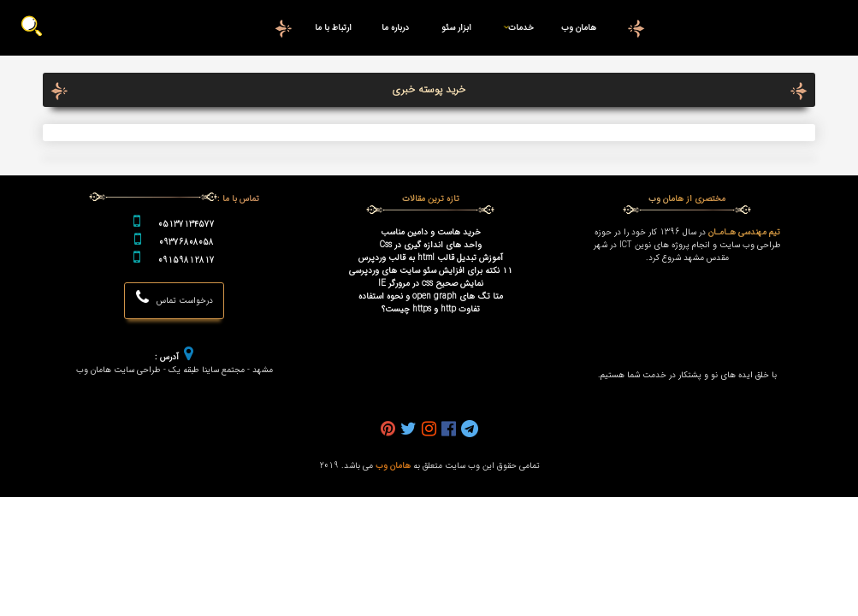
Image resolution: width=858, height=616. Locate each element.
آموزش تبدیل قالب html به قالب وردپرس (431, 258)
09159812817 (186, 261)
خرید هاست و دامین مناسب (431, 232)
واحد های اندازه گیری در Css (431, 245)
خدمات (515, 28)
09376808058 (186, 243)
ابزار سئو (456, 28)
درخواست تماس (175, 298)
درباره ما (395, 28)
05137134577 (186, 225)
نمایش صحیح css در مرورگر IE (431, 284)
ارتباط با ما (333, 28)
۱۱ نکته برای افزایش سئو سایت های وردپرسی (431, 271)
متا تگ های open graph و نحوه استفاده (431, 296)
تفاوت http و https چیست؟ (431, 309)
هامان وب (579, 28)
